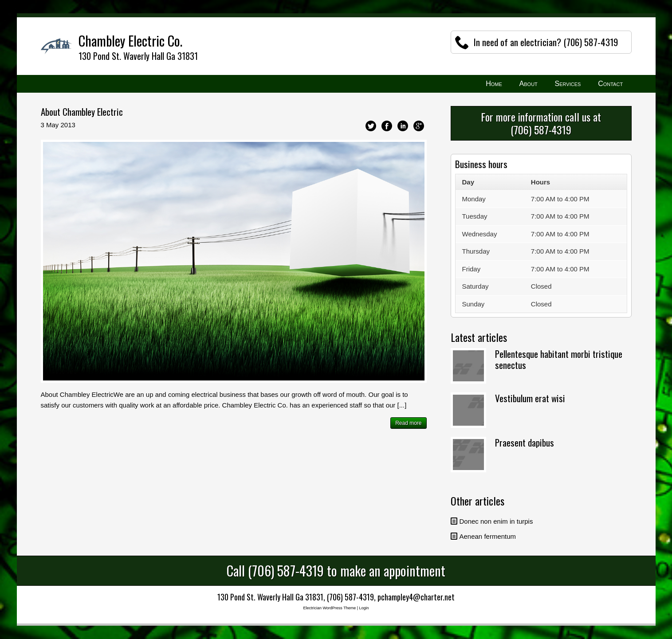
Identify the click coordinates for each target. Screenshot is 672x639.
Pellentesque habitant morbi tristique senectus (559, 359)
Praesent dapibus (525, 442)
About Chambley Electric (82, 112)
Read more (408, 423)
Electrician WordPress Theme (329, 608)
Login (364, 608)
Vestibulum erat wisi (530, 398)
